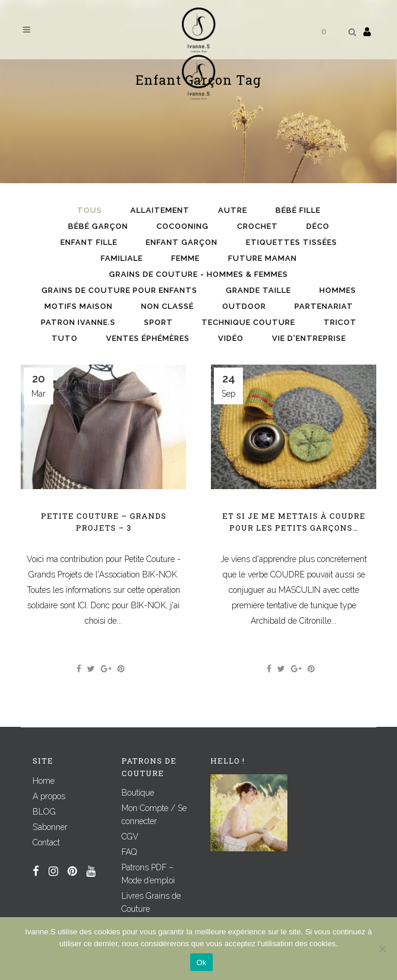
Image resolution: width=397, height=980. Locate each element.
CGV (130, 837)
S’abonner (50, 827)
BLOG (44, 812)
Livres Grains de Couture (151, 902)
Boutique (138, 793)
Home (44, 781)
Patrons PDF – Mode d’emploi (148, 874)
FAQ (129, 852)
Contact (46, 842)
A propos (49, 796)
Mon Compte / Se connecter (154, 815)
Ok (201, 963)
